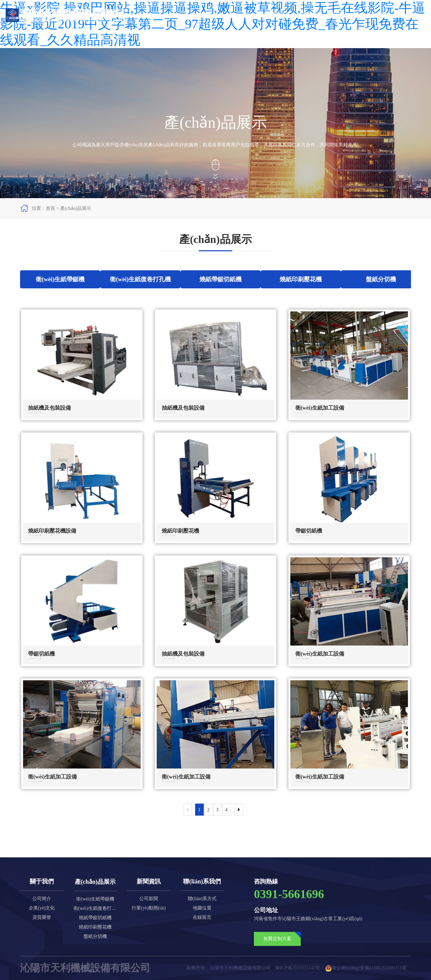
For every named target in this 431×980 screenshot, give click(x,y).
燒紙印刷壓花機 (95, 927)
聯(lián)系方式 (202, 899)
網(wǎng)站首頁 (171, 16)
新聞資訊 (279, 15)
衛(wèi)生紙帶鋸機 (95, 899)
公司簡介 (42, 899)
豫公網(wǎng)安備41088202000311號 (366, 968)
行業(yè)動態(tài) (149, 908)
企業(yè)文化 (42, 908)
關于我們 (207, 15)
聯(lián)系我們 (370, 15)
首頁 (50, 208)
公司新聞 (149, 899)
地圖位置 (202, 908)
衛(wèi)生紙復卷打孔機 (95, 908)
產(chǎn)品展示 (243, 16)
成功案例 (336, 15)
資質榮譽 (307, 15)
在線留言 (202, 917)
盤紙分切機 (95, 936)
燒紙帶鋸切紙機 (95, 918)
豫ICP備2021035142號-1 (300, 968)
